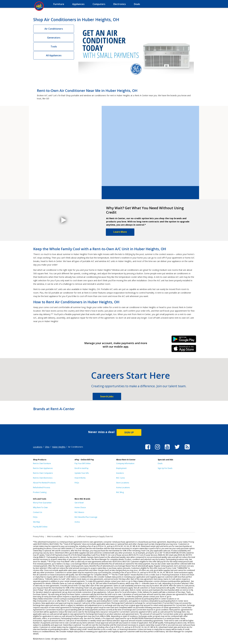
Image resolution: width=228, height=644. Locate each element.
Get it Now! (79, 503)
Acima (77, 522)
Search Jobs (107, 396)
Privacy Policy (39, 536)
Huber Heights (59, 447)
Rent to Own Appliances (43, 468)
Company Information (125, 463)
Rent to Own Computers (43, 473)
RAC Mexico (79, 512)
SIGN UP (129, 432)
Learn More (120, 232)
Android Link (184, 340)
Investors (120, 473)
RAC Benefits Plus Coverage (86, 517)
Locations (38, 447)
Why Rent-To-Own (40, 507)
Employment (121, 468)
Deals (160, 463)
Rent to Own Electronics (43, 478)
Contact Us (38, 512)
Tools (54, 47)
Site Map (36, 522)
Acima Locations (123, 487)
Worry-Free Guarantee (42, 503)
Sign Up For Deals (165, 468)
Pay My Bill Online (40, 527)
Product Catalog (40, 492)
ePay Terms (69, 536)
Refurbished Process (42, 487)
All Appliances (54, 55)
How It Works (80, 478)
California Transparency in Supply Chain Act (95, 536)
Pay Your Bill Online (83, 463)
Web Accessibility (54, 536)
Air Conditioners (54, 29)
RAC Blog (120, 492)
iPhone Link (184, 349)
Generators (54, 38)
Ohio (47, 447)
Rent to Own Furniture (42, 463)
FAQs (77, 483)
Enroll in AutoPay (82, 468)
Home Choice (80, 507)
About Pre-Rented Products (44, 483)
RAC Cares (120, 478)
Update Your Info (82, 473)
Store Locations (123, 483)
